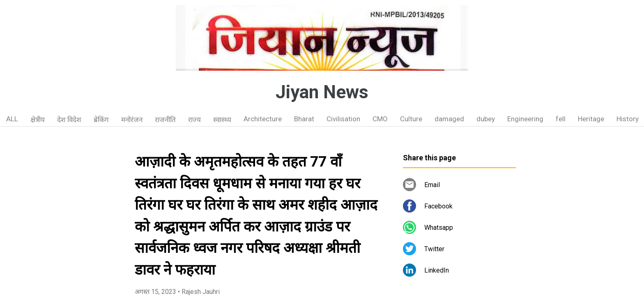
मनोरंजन (132, 120)
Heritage (591, 119)
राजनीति (165, 120)
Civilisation (343, 119)
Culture (411, 119)
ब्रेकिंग (101, 120)
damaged (449, 119)
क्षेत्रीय (38, 120)
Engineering (525, 119)
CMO (380, 119)
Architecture (263, 119)
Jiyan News (322, 92)
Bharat (304, 119)
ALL (12, 119)
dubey (486, 119)
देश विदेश (69, 120)
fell (561, 119)
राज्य (194, 120)
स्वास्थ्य (222, 120)
